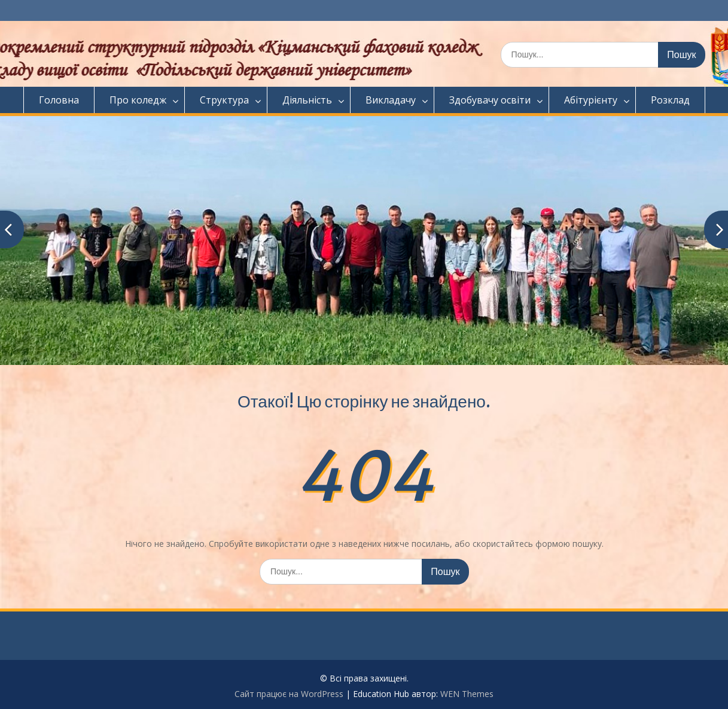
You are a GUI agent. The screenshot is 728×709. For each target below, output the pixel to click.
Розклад (670, 100)
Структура (224, 100)
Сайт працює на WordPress (289, 694)
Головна (59, 100)
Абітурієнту (591, 100)
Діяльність (307, 100)
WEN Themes (467, 694)
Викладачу (391, 100)
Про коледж (138, 100)
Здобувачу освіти (490, 100)
